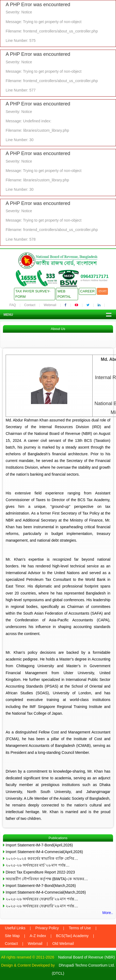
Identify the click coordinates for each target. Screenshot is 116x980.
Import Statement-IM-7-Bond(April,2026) (39, 845)
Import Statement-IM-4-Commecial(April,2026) (44, 852)
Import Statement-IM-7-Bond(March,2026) (41, 886)
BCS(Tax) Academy (72, 936)
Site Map (12, 936)
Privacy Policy (47, 928)
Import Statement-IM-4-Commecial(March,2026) (46, 892)
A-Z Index (38, 936)
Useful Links (15, 928)
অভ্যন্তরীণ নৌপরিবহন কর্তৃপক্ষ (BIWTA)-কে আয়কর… (47, 879)
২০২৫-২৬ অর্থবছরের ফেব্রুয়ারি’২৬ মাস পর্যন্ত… (42, 899)
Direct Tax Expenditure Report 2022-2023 (40, 872)
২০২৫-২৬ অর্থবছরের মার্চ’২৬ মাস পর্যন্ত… (38, 865)
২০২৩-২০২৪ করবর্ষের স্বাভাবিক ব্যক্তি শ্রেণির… (42, 858)
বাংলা (102, 291)
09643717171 (94, 276)
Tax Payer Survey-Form (33, 294)
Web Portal (64, 294)
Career (87, 291)
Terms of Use (80, 928)
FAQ (13, 305)
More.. (108, 913)
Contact (30, 305)
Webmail (50, 305)
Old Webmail (63, 944)
